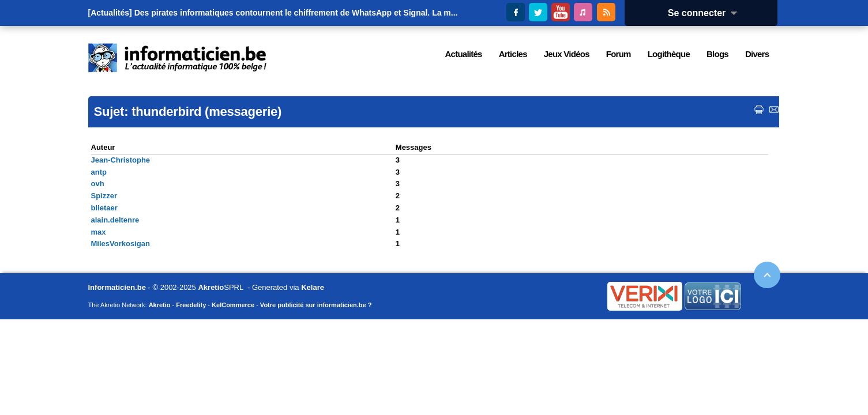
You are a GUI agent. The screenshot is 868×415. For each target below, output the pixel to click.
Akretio (211, 287)
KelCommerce (233, 305)
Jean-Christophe (121, 160)
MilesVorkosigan (121, 244)
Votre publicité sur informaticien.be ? (316, 305)
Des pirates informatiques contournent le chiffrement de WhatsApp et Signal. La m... (296, 13)
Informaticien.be (117, 287)
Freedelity (191, 305)
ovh (98, 184)
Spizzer (104, 196)
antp (99, 172)
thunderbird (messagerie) (206, 112)
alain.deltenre (115, 220)
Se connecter (707, 13)
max (99, 232)
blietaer (104, 208)
